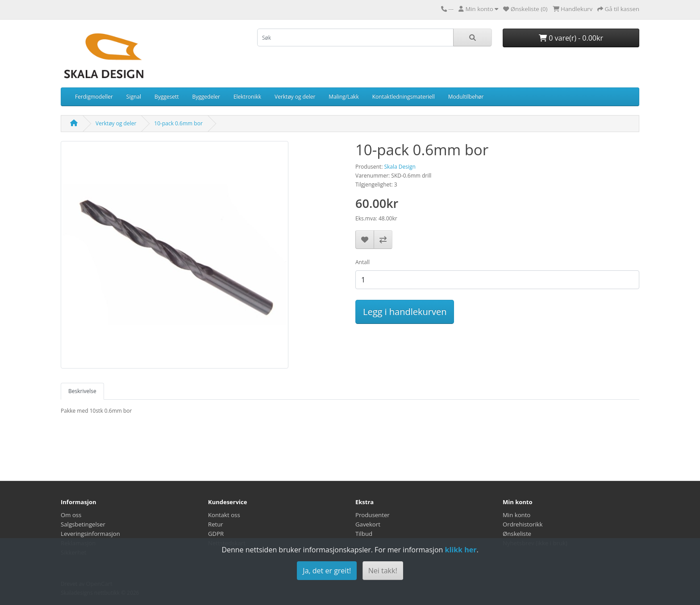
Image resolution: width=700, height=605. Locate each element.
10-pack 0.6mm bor (178, 123)
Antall (362, 262)
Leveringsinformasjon (90, 534)
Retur (216, 524)
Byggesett (167, 97)
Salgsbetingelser (83, 524)
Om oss (71, 515)
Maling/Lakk (344, 97)
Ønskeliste (517, 534)
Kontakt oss (224, 515)
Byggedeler (206, 97)
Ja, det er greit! (327, 571)
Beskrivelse (82, 391)
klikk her (460, 550)
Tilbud (364, 534)
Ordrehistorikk (523, 524)
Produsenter (373, 515)
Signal (134, 97)
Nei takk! (383, 571)
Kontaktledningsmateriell (404, 97)
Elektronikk (247, 97)
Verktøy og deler (295, 97)
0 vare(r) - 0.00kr (571, 38)
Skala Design (400, 167)
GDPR (216, 534)
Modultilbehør (466, 97)
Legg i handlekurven (405, 312)
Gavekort (368, 524)
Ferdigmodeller (94, 97)
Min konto (517, 515)
